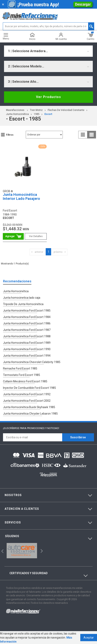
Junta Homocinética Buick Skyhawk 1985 (29, 407)
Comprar (13, 236)
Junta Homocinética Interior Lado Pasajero (21, 197)
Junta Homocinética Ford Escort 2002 (27, 401)
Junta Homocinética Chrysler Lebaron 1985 (30, 414)
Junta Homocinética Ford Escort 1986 (27, 323)
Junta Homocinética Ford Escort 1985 (27, 311)
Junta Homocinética (17, 114)
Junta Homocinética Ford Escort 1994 (27, 356)
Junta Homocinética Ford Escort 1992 (27, 394)
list (83, 135)
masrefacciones (15, 110)
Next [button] (41, 551)
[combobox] (48, 51)
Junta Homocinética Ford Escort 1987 (27, 330)
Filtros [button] (10, 135)
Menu (6, 37)
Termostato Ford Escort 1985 (22, 375)
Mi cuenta (61, 37)
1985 (37, 114)
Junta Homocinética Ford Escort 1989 (27, 343)
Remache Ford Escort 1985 (20, 368)
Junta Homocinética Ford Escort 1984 (27, 317)
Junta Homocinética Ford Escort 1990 (27, 349)
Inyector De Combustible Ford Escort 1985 (29, 388)
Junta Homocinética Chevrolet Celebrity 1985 (32, 362)
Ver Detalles (36, 236)
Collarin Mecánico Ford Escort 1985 (25, 381)
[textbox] (48, 26)
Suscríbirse (78, 437)
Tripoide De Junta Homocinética (23, 304)
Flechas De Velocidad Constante (66, 110)
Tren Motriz (36, 110)
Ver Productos (48, 97)
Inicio (32, 37)
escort (48, 114)
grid (92, 135)
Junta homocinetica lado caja (22, 298)
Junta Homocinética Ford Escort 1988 (27, 336)
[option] (22, 551)
